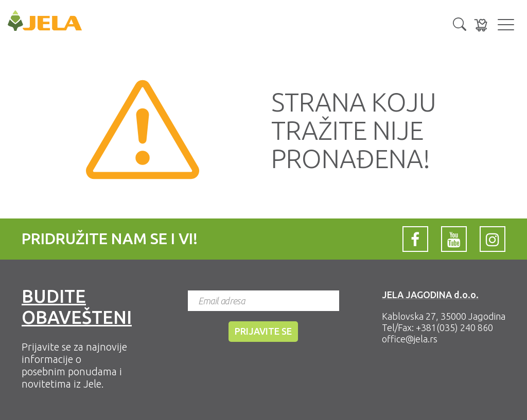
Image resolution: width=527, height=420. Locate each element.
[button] (460, 23)
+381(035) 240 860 (454, 327)
